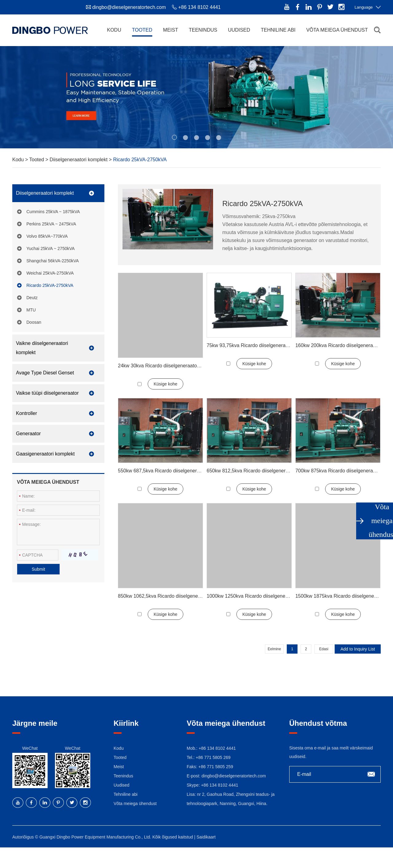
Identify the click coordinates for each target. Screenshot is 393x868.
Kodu (114, 30)
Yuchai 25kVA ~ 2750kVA (51, 248)
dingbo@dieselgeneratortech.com (129, 7)
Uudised (239, 30)
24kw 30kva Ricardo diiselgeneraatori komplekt (169, 366)
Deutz (32, 298)
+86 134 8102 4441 (220, 785)
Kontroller (26, 413)
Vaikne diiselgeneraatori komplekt (42, 348)
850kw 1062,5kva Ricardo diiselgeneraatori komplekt (175, 596)
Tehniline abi (278, 30)
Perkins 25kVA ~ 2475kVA (51, 224)
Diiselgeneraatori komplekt (79, 160)
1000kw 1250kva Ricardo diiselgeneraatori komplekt (263, 596)
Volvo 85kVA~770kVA (47, 236)
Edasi (324, 649)
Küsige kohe (165, 384)
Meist (171, 30)
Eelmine (274, 649)
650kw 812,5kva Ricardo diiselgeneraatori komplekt (263, 471)
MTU (31, 310)
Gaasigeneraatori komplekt (45, 454)
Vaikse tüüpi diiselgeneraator (47, 393)
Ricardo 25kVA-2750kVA (140, 160)
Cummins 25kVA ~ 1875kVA (53, 212)
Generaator (28, 434)
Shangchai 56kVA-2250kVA (53, 261)
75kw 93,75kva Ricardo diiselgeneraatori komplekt (261, 345)
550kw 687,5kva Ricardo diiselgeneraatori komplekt (174, 471)
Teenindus (203, 30)
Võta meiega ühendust (337, 30)
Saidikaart (206, 837)
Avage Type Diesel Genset (45, 373)
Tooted (142, 30)
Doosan (34, 322)
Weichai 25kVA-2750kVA (50, 273)
